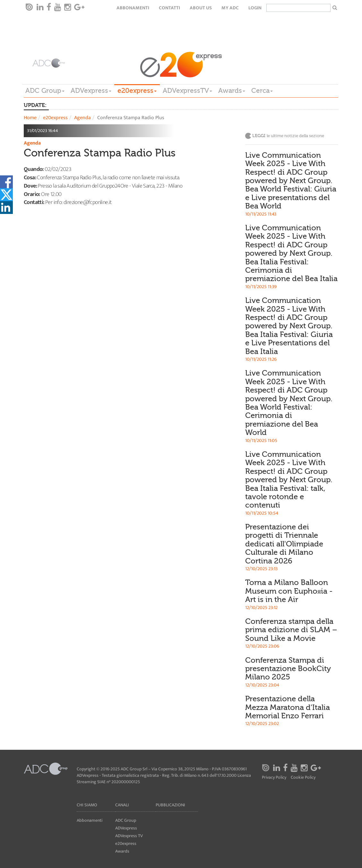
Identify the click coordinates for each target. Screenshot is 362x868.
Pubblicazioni (170, 805)
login (255, 8)
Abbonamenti (133, 8)
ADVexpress (91, 91)
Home (30, 118)
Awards (232, 91)
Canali (122, 805)
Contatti (169, 8)
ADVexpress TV (129, 836)
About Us (201, 8)
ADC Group (45, 91)
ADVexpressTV (187, 91)
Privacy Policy (274, 778)
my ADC (230, 8)
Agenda (82, 118)
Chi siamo (87, 805)
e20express (137, 91)
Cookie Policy (303, 778)
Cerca (262, 91)
